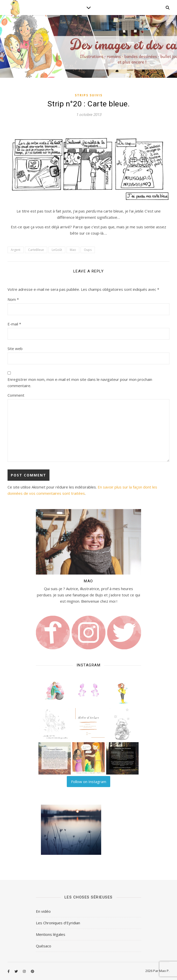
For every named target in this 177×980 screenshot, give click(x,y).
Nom (13, 299)
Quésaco (44, 946)
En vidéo (43, 911)
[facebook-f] (9, 971)
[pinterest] (33, 971)
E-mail (14, 324)
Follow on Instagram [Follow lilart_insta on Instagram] (89, 782)
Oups (88, 250)
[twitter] (17, 971)
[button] (55, 690)
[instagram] (25, 971)
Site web (15, 348)
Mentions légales (51, 934)
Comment (16, 395)
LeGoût (57, 250)
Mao (73, 250)
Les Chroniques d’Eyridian (58, 923)
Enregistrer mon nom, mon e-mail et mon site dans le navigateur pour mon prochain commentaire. (80, 382)
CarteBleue (36, 250)
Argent (16, 250)
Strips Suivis (89, 95)
